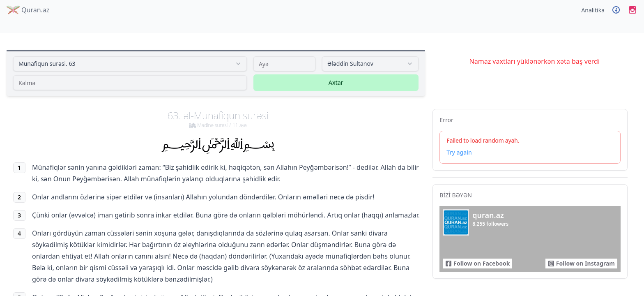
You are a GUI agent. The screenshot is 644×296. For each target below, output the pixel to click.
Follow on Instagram (581, 263)
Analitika (593, 10)
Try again (459, 152)
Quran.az (28, 10)
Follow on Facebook (477, 263)
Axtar (336, 82)
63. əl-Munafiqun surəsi (218, 119)
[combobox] (130, 64)
